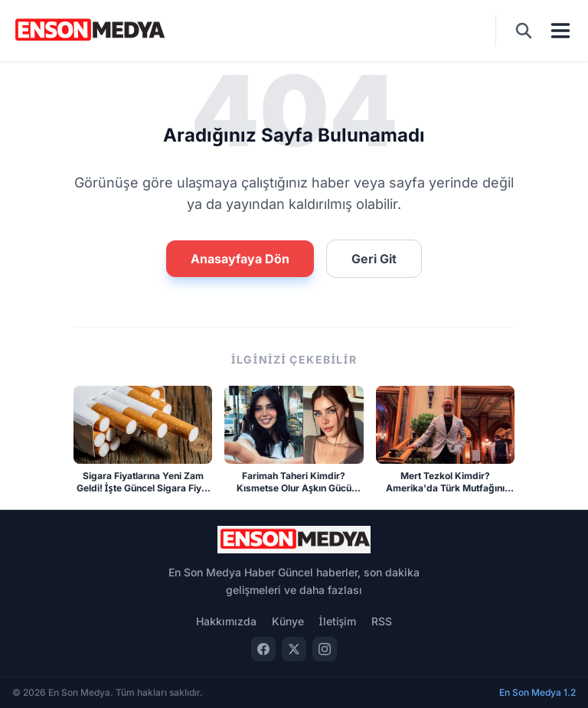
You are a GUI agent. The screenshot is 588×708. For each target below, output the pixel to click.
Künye (288, 621)
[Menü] (560, 31)
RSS (382, 621)
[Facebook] (263, 649)
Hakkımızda (226, 621)
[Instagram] (325, 649)
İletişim (338, 621)
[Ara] (524, 31)
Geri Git (374, 259)
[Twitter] (294, 649)
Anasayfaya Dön (240, 259)
